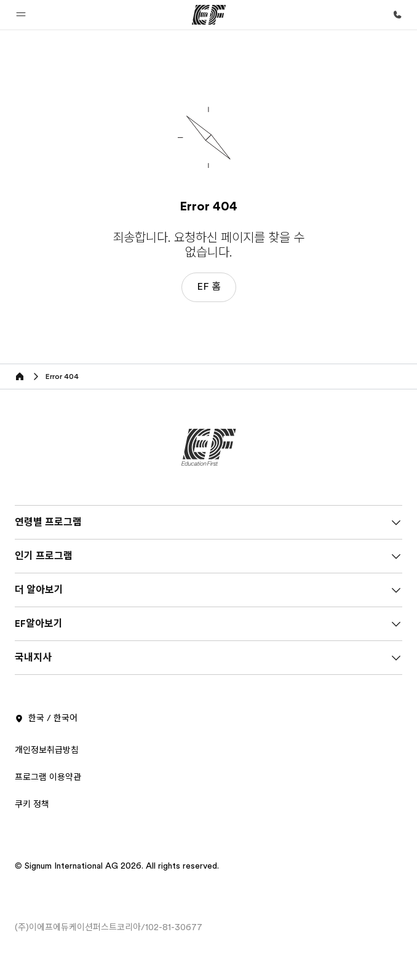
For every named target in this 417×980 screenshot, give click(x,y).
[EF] (209, 15)
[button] (21, 15)
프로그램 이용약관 (48, 777)
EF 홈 (209, 287)
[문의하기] (397, 15)
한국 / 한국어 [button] (46, 719)
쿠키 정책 (32, 804)
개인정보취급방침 (47, 750)
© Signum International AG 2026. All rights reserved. (117, 866)
